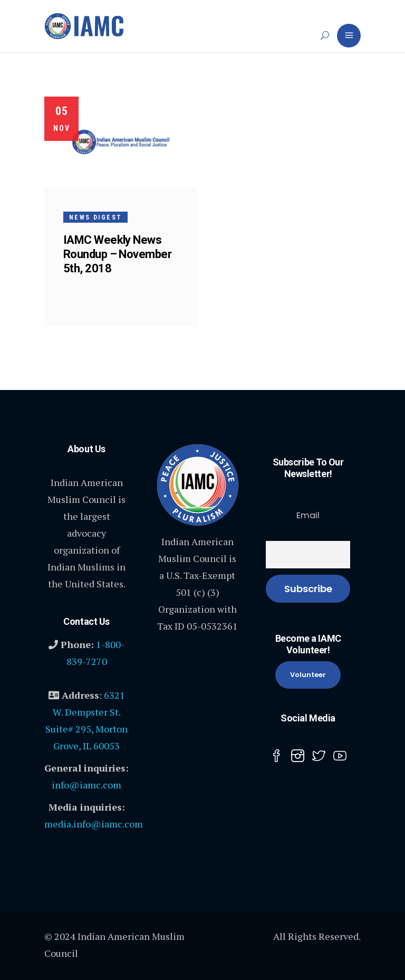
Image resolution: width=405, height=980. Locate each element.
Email (308, 515)
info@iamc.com (86, 785)
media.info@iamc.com (94, 824)
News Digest (95, 217)
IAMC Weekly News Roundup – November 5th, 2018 (117, 254)
